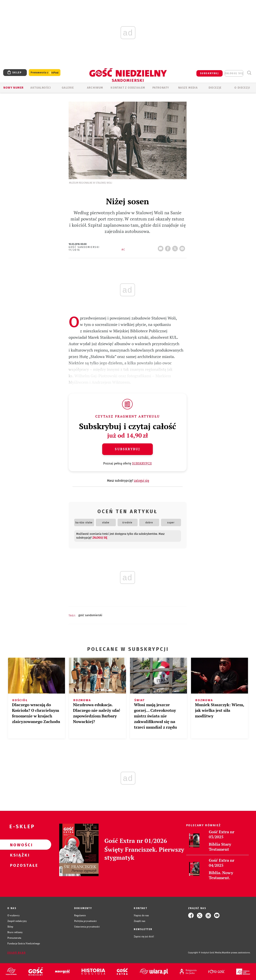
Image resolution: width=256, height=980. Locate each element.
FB (169, 247)
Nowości (19, 845)
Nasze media (188, 88)
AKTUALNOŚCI (41, 88)
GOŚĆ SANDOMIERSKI (90, 615)
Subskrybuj (127, 449)
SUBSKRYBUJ (209, 73)
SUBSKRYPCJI (142, 463)
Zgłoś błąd (17, 953)
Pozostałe (19, 865)
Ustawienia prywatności (87, 927)
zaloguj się (234, 73)
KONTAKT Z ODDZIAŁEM (128, 88)
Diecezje (215, 88)
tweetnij (176, 247)
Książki (19, 855)
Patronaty (161, 88)
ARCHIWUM (95, 88)
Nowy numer (13, 88)
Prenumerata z (45, 73)
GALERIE (68, 88)
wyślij (183, 247)
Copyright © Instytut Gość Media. (205, 953)
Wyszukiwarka (249, 73)
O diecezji (242, 88)
